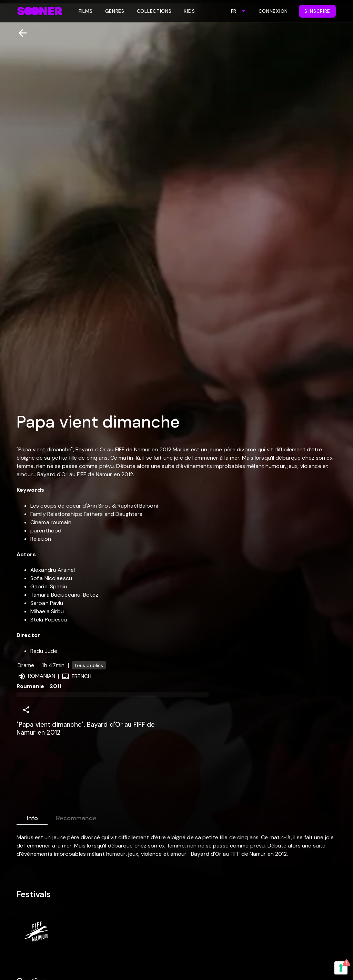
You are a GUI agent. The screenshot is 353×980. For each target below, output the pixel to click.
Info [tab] (32, 817)
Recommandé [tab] (76, 817)
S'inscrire (317, 11)
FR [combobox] (234, 11)
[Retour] (20, 33)
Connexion (273, 11)
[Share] (26, 710)
